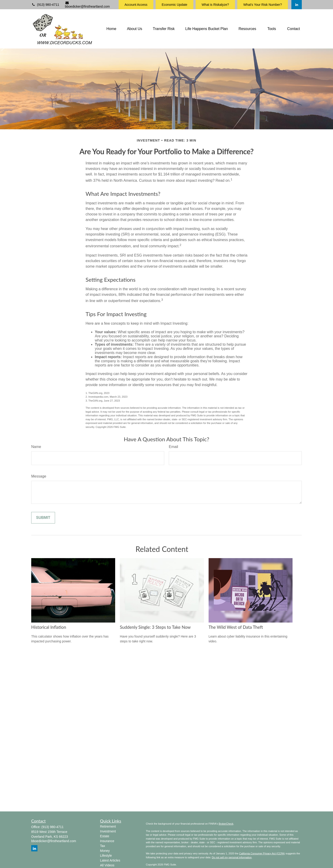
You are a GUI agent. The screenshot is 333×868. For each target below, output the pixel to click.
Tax (103, 846)
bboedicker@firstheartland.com (87, 5)
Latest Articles (110, 860)
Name (36, 447)
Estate (105, 836)
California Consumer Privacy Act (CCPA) (262, 853)
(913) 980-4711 (45, 5)
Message (39, 476)
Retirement (108, 826)
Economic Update (174, 5)
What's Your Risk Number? (263, 5)
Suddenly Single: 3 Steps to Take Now (155, 627)
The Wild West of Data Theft (236, 627)
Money (105, 851)
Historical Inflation (49, 627)
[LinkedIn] (297, 5)
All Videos (107, 865)
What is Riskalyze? (215, 5)
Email (173, 447)
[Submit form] (43, 518)
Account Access (136, 5)
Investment (108, 831)
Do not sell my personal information (232, 857)
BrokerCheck (226, 824)
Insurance (107, 841)
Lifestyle (106, 856)
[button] (111, 29)
